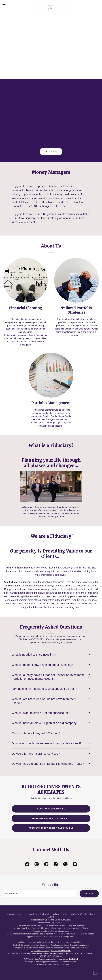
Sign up (89, 894)
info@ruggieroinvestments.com (67, 639)
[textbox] (40, 894)
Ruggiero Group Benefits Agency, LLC (51, 828)
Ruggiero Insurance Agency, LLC (51, 818)
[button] (9, 4)
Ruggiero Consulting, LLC (51, 809)
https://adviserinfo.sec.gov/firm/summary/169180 (51, 951)
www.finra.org (83, 945)
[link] (51, 4)
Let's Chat (51, 152)
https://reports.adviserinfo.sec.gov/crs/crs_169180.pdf (56, 959)
